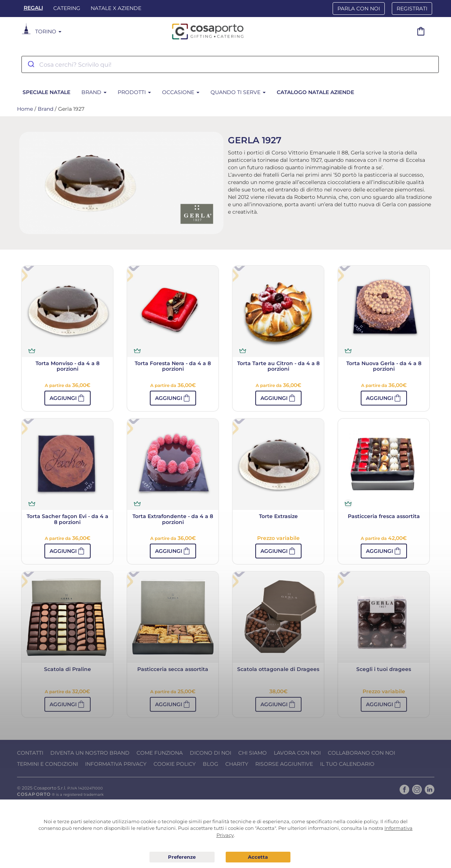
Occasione (181, 92)
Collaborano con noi (361, 753)
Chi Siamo (253, 753)
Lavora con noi (297, 753)
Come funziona (160, 753)
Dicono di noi (211, 753)
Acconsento (258, 857)
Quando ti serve (238, 92)
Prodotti (134, 92)
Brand (94, 92)
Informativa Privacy (116, 764)
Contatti (30, 753)
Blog (211, 764)
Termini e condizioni (48, 764)
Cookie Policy (175, 764)
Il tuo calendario (347, 764)
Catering (67, 8)
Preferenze (182, 857)
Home (25, 109)
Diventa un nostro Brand (90, 753)
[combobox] (230, 64)
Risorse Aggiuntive (284, 764)
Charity (237, 764)
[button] (68, 398)
